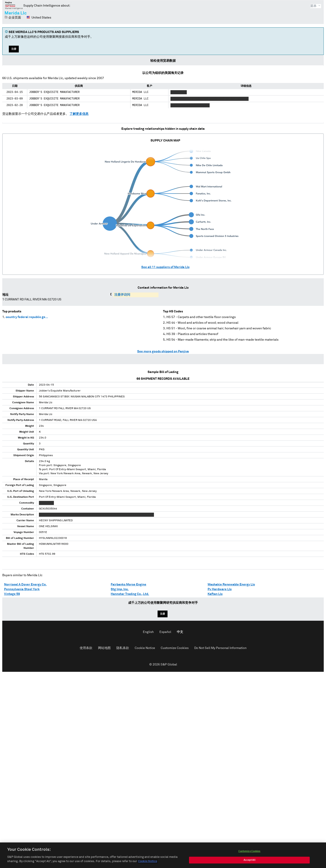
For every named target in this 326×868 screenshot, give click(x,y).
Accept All (249, 861)
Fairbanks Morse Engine (128, 585)
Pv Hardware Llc (220, 589)
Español (165, 632)
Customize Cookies (175, 648)
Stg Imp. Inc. (120, 589)
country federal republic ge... (27, 317)
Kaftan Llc (215, 594)
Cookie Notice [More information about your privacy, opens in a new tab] (148, 862)
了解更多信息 (79, 114)
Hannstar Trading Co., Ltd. (130, 594)
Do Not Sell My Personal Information (220, 648)
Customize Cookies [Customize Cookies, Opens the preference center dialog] (249, 852)
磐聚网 (14, 5)
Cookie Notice (145, 648)
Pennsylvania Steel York (22, 589)
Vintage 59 (12, 594)
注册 (14, 49)
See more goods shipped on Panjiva (163, 351)
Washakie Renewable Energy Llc (231, 585)
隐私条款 (123, 648)
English (148, 632)
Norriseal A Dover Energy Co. (25, 585)
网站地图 (104, 648)
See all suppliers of (165, 267)
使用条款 (86, 648)
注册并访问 (122, 295)
